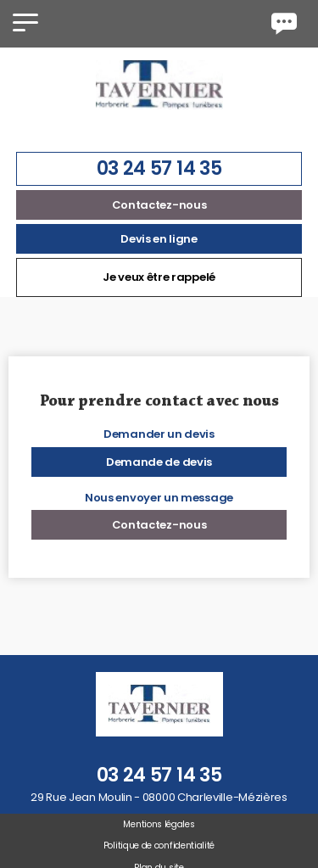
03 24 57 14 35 (159, 168)
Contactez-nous (159, 205)
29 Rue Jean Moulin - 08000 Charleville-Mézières (159, 797)
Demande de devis (159, 462)
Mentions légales (159, 824)
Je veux (159, 277)
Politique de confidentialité (159, 846)
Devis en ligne (159, 239)
